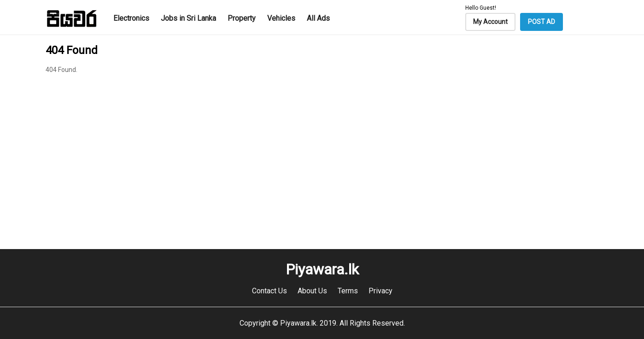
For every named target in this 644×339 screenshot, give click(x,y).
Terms (348, 291)
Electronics (131, 18)
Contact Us (269, 291)
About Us (312, 291)
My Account (490, 22)
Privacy (381, 291)
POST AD (542, 22)
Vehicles (281, 18)
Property (242, 18)
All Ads (318, 18)
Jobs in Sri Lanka (188, 18)
